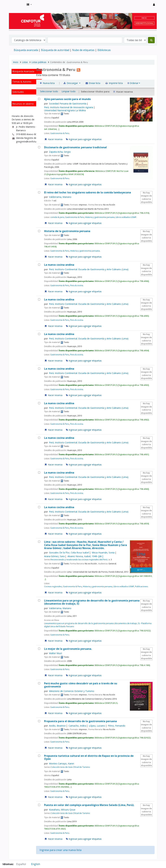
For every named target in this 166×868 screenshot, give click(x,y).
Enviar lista (93, 83)
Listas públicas (39, 62)
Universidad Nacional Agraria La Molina (65, 110)
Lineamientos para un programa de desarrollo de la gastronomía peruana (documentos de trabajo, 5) (92, 602)
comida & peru (57, 217)
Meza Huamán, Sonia (103, 553)
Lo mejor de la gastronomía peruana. (68, 649)
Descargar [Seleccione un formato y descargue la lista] (71, 83)
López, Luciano (97, 726)
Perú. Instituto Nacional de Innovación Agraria (69, 107)
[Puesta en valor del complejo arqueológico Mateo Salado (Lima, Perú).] (39, 805)
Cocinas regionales (53, 586)
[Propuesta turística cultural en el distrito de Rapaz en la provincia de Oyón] (39, 756)
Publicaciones (141, 586)
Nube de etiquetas (83, 50)
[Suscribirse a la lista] (78, 69)
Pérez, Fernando (117, 726)
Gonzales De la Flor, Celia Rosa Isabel (69, 553)
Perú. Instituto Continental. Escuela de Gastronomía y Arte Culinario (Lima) (89, 269)
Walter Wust (56, 653)
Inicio (16, 62)
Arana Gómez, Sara (54, 556)
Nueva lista (47, 83)
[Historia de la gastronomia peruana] (39, 231)
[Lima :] (39, 542)
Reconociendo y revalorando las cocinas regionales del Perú (79, 560)
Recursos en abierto (23, 104)
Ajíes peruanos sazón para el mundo (67, 99)
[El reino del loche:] (39, 192)
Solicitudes (18, 92)
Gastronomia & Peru (60, 133)
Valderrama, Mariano (60, 197)
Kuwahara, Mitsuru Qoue (62, 810)
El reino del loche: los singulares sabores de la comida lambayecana (88, 193)
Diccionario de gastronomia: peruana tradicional (75, 147)
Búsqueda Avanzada (23, 71)
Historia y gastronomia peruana (100, 217)
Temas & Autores (22, 82)
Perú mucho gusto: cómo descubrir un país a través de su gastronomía (81, 685)
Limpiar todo (69, 91)
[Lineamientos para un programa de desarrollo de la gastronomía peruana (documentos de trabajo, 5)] (39, 600)
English (36, 864)
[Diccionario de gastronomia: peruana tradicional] (39, 147)
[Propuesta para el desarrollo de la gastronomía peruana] (39, 721)
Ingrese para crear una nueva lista (60, 850)
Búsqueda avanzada (26, 50)
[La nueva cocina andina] (39, 265)
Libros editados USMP (126, 217)
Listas (25, 62)
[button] (29, 5)
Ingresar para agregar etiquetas (84, 139)
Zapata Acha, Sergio (60, 152)
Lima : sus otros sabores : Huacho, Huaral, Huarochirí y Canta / (86, 545)
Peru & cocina (77, 285)
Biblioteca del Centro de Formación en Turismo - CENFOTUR (17, 5)
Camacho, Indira (77, 726)
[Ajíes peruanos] (39, 99)
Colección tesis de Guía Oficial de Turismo (70, 767)
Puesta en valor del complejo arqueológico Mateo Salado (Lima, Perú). (89, 805)
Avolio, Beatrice (57, 726)
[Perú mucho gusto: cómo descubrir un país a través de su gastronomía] (39, 683)
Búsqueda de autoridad (55, 50)
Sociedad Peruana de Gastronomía (68, 104)
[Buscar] (151, 40)
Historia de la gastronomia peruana (67, 231)
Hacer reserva (53, 139)
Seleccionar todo (49, 91)
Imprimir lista (114, 83)
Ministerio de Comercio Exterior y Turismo (72, 691)
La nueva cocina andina (59, 265)
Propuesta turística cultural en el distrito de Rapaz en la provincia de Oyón (89, 757)
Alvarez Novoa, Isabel (85, 556)
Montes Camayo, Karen (62, 763)
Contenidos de (69, 62)
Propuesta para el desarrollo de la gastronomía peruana (80, 721)
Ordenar (133, 83)
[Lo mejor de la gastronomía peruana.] (39, 649)
